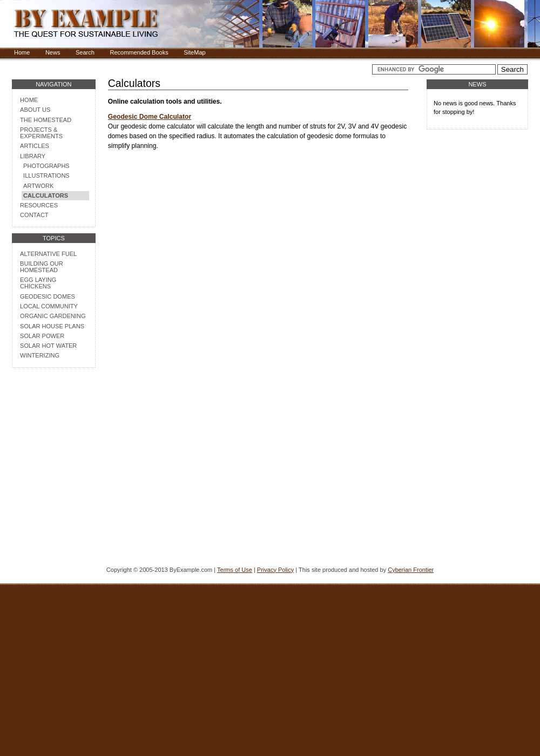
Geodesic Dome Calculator (150, 117)
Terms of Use (235, 570)
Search (85, 52)
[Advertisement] (53, 496)
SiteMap (194, 52)
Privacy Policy (275, 570)
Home (22, 52)
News (53, 52)
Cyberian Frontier (411, 570)
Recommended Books (139, 52)
